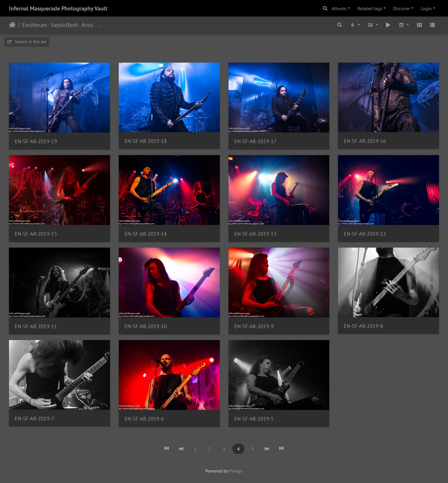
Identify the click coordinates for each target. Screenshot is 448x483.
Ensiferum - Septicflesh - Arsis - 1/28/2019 (62, 25)
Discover (401, 8)
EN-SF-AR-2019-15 (36, 234)
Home (12, 25)
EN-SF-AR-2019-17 (255, 141)
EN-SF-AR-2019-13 (255, 234)
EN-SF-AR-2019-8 (363, 326)
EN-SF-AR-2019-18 (146, 141)
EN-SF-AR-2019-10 (146, 326)
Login (426, 8)
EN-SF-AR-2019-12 (365, 234)
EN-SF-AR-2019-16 (365, 141)
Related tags (370, 8)
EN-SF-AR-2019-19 (36, 141)
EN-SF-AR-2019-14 (146, 234)
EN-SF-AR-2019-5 (254, 419)
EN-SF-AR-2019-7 (34, 418)
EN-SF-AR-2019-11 (36, 326)
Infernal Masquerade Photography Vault (58, 8)
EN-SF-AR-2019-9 (254, 326)
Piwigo (236, 471)
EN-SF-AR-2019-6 (144, 419)
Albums (339, 8)
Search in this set (27, 42)
